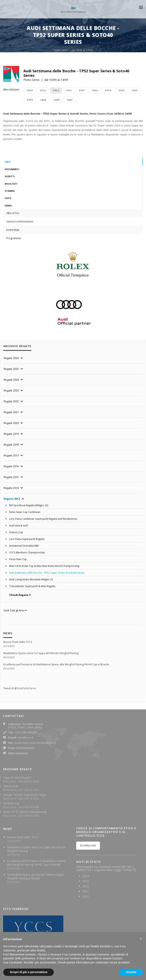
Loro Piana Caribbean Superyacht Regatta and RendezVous (43, 519)
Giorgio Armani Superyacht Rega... (25, 795)
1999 (43, 100)
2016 (30, 90)
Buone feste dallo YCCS (18, 642)
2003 (122, 90)
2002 (135, 90)
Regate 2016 (11, 466)
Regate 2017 (11, 455)
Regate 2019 (11, 434)
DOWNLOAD (88, 846)
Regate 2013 (12, 499)
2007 (82, 90)
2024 (86, 876)
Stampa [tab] (10, 191)
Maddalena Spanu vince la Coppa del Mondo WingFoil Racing (41, 653)
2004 (108, 90)
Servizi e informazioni (20, 221)
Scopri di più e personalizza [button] (29, 972)
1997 (70, 100)
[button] (141, 939)
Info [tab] (8, 162)
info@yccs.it (26, 738)
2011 (69, 90)
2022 (86, 886)
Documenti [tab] (12, 169)
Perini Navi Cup (18, 559)
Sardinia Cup (11, 803)
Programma (14, 238)
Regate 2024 (11, 380)
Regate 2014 (11, 488)
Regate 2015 (11, 477)
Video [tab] (8, 206)
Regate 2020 (11, 423)
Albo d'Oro (13, 213)
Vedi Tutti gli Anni (15, 610)
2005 (95, 90)
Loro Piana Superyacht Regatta (27, 539)
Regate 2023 (11, 390)
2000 (30, 100)
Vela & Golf (10, 786)
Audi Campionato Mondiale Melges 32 (31, 579)
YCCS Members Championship (27, 552)
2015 (43, 90)
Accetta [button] (131, 972)
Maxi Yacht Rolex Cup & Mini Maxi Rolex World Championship (44, 566)
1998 (57, 100)
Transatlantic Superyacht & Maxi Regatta (32, 586)
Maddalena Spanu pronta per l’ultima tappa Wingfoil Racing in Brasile (35, 876)
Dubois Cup (16, 532)
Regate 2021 (11, 412)
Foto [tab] (8, 198)
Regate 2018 (11, 445)
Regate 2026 (11, 358)
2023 (86, 881)
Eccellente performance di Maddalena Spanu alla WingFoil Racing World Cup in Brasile (56, 664)
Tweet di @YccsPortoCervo (20, 688)
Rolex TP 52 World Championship (25, 812)
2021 (86, 891)
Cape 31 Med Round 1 (18, 778)
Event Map (13, 230)
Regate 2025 (11, 369)
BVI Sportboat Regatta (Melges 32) (29, 505)
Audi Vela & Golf (18, 525)
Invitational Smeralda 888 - (25, 546)
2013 (56, 90)
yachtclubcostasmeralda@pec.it (35, 743)
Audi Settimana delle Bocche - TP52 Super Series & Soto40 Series (47, 573)
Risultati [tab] (11, 184)
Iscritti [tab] (10, 176)
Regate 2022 (11, 401)
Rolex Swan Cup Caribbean (25, 512)
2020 (86, 896)
